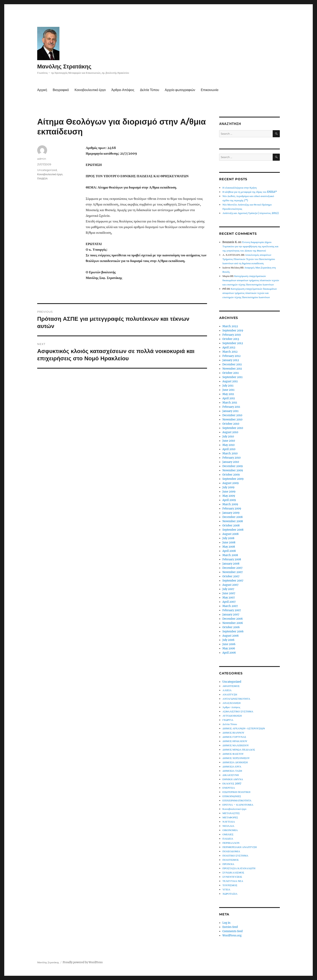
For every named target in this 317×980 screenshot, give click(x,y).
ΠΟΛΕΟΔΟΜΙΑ (231, 851)
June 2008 (229, 542)
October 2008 (231, 526)
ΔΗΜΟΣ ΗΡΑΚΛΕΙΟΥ (235, 741)
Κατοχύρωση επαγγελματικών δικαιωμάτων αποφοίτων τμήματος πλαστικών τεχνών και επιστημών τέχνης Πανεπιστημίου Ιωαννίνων (251, 280)
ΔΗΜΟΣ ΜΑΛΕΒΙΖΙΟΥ (236, 745)
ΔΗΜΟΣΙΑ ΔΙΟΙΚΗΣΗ (235, 762)
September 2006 (233, 631)
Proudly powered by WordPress (83, 962)
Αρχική (42, 90)
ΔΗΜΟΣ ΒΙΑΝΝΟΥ (233, 733)
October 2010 (231, 424)
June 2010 (229, 441)
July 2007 (228, 589)
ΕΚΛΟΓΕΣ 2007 (232, 783)
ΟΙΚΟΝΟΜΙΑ (230, 830)
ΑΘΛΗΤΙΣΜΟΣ (231, 686)
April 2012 (229, 347)
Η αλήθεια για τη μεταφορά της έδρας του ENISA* (249, 192)
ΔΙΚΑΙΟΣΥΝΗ (231, 775)
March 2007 (230, 606)
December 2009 (233, 466)
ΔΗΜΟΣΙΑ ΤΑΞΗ (232, 771)
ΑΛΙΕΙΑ (227, 690)
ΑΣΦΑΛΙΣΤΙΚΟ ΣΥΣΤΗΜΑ (238, 711)
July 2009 (228, 487)
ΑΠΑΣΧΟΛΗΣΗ (231, 703)
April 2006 (229, 653)
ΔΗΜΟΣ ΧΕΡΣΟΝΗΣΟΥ (236, 758)
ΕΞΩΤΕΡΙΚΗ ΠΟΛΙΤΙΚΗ (236, 792)
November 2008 (233, 521)
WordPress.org (232, 935)
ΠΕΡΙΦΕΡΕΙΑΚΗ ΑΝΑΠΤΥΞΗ (240, 847)
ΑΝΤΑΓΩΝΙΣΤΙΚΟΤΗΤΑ (236, 699)
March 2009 (230, 504)
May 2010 (228, 445)
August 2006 (231, 636)
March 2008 (230, 555)
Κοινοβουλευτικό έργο (90, 90)
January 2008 (231, 564)
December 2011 (232, 364)
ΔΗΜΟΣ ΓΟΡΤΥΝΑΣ (234, 737)
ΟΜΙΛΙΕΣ (228, 834)
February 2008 (232, 559)
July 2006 (228, 640)
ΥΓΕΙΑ (226, 889)
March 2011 (230, 403)
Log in (226, 923)
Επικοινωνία (210, 90)
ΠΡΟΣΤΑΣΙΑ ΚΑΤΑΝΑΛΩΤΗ (239, 868)
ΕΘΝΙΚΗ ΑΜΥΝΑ (233, 779)
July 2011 (228, 386)
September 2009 (233, 479)
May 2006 (229, 648)
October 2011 (231, 373)
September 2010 (233, 428)
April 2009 (229, 500)
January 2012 (231, 360)
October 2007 (231, 576)
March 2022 (230, 326)
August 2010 (230, 432)
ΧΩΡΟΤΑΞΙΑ (230, 894)
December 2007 (232, 568)
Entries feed (230, 927)
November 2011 (232, 369)
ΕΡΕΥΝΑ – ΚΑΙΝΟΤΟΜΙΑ (238, 805)
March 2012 (230, 352)
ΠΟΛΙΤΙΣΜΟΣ (230, 860)
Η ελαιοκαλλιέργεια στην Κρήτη (239, 188)
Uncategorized (47, 170)
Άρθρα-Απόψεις (123, 90)
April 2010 (229, 449)
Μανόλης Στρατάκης (64, 66)
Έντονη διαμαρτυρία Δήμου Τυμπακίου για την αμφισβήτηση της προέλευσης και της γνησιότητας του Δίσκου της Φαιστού (250, 246)
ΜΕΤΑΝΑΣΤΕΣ (231, 813)
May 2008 (229, 547)
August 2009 (231, 483)
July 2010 (228, 437)
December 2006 (233, 619)
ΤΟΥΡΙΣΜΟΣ (230, 885)
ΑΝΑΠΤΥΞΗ (230, 694)
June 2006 (229, 644)
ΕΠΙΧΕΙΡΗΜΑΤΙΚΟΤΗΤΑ (237, 800)
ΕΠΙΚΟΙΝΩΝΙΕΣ (232, 796)
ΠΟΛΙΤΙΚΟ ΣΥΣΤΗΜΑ (235, 856)
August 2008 (230, 534)
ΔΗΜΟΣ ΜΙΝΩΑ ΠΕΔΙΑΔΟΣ (239, 750)
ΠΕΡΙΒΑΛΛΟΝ (231, 843)
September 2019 (233, 331)
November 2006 (233, 623)
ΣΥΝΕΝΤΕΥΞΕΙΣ (232, 877)
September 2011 (232, 377)
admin (42, 159)
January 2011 (230, 411)
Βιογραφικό (61, 90)
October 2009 (231, 475)
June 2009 (229, 492)
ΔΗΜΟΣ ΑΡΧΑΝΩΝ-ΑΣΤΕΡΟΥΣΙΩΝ (244, 728)
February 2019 (232, 335)
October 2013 (231, 339)
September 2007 (233, 581)
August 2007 (230, 585)
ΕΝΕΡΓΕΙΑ (229, 788)
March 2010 (230, 453)
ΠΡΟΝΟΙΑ (228, 864)
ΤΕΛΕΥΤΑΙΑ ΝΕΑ (233, 881)
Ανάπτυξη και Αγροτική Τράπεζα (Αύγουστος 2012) (250, 213)
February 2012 (231, 356)
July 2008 (228, 538)
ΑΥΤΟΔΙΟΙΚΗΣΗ (232, 716)
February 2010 (231, 458)
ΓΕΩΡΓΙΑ (228, 720)
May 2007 (229, 598)
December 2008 (232, 517)
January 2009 (231, 513)
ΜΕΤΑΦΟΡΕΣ (230, 817)
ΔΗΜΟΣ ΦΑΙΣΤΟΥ (233, 754)
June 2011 (228, 390)
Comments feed (232, 931)
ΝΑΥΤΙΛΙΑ (229, 822)
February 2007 (232, 610)
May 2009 (229, 496)
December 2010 (232, 415)
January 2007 (231, 615)
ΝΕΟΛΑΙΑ (228, 826)
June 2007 (229, 593)
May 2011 (228, 394)
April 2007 (229, 602)
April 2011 (229, 398)
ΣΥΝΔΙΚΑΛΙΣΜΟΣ (233, 873)
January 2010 (231, 462)
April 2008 (229, 551)
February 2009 (232, 509)
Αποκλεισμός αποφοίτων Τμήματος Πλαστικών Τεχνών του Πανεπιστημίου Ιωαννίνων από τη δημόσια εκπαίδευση (249, 259)
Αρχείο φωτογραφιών (180, 90)
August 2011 (230, 381)
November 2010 (232, 420)
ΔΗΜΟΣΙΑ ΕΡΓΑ (232, 767)
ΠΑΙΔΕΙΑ (42, 178)
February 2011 (231, 407)
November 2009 (233, 470)
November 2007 (233, 572)
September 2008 (233, 530)
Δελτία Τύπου (150, 90)
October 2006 (231, 627)
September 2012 (233, 343)
